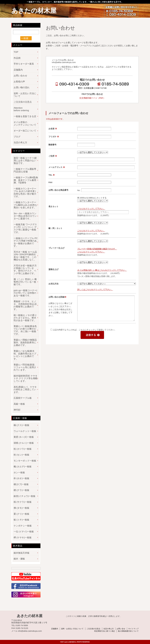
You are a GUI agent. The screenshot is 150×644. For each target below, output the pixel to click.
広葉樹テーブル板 (23, 398)
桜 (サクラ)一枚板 (23, 502)
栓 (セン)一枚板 (21, 455)
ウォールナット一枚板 (25, 431)
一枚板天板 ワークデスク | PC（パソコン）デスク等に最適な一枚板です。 (25, 228)
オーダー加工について (25, 131)
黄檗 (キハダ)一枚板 (24, 437)
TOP (16, 52)
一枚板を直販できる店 (25, 116)
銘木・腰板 (19, 559)
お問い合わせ (20, 76)
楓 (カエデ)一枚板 (23, 467)
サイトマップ (133, 629)
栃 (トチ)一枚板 (21, 520)
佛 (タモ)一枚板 (21, 508)
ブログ (17, 137)
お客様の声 (19, 82)
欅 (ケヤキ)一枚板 (23, 538)
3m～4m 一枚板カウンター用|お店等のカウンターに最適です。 (25, 216)
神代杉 (17, 410)
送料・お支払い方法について (25, 95)
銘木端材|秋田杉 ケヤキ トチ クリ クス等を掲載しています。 (26, 378)
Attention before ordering (21, 109)
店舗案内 (18, 70)
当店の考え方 (20, 143)
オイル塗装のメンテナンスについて (25, 124)
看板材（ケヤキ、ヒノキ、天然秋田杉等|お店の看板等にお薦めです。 (25, 305)
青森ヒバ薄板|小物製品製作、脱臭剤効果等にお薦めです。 (25, 342)
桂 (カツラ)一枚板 (23, 449)
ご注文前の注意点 (23, 102)
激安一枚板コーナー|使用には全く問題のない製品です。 (25, 161)
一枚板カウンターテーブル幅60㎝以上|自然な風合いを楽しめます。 (25, 205)
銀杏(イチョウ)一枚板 (25, 496)
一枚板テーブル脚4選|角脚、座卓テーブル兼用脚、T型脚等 (26, 180)
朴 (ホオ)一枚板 (21, 478)
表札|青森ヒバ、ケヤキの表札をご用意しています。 (25, 390)
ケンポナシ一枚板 (23, 526)
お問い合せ (121, 629)
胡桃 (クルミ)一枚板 (24, 443)
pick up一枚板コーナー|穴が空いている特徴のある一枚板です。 (25, 293)
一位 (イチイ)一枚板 (24, 532)
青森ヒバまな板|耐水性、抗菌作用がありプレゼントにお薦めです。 (25, 355)
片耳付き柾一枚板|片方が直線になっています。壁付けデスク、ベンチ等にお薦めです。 (25, 270)
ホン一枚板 (19, 473)
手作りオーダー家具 (24, 64)
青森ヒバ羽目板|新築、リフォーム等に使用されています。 (25, 367)
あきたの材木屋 (34, 11)
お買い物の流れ (22, 87)
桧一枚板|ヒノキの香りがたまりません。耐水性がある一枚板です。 (25, 318)
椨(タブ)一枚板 (21, 484)
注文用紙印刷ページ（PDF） (92, 98)
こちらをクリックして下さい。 (91, 209)
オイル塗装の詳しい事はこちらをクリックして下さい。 (102, 270)
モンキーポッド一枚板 (25, 461)
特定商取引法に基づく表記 (105, 631)
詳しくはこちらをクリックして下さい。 (95, 290)
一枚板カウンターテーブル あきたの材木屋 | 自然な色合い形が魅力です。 (25, 193)
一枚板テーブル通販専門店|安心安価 (25, 170)
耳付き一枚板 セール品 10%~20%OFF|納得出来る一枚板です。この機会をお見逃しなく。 (25, 256)
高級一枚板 (19, 404)
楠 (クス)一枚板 (21, 425)
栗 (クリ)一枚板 (21, 514)
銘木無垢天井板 (22, 553)
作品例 (17, 58)
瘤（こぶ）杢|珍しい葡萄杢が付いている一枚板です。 (25, 282)
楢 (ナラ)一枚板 (21, 490)
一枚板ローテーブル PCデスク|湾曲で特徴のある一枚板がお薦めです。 (26, 242)
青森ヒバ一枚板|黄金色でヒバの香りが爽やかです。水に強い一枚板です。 (25, 330)
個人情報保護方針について (128, 631)
